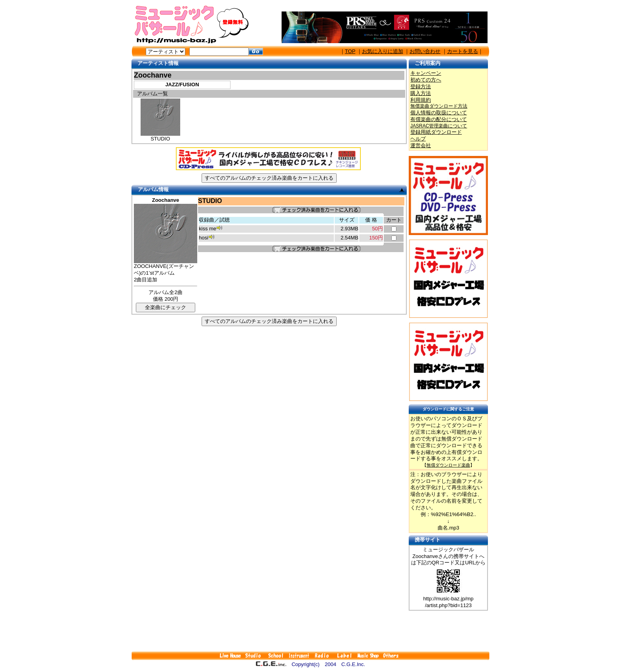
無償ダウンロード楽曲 (448, 465)
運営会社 (421, 145)
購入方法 (421, 93)
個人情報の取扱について (439, 113)
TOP (350, 51)
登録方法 (421, 86)
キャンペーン (426, 73)
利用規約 (421, 100)
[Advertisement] (310, 631)
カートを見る (463, 51)
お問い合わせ (425, 51)
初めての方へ (426, 80)
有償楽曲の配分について (439, 119)
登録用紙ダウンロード (436, 132)
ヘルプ (418, 139)
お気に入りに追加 (383, 51)
